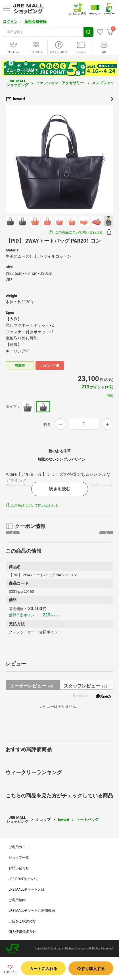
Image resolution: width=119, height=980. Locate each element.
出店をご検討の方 (22, 921)
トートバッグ (87, 819)
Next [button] (100, 159)
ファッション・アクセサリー (60, 83)
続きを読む (59, 489)
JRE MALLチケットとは (27, 890)
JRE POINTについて (24, 879)
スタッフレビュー (86, 686)
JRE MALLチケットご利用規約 (32, 911)
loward (59, 99)
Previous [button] (19, 159)
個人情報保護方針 (22, 932)
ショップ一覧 (19, 858)
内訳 (110, 396)
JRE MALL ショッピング (17, 83)
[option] (59, 159)
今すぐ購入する (91, 969)
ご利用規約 (17, 900)
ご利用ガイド (19, 847)
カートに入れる (43, 969)
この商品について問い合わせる (79, 232)
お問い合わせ (19, 868)
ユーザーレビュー (33, 686)
